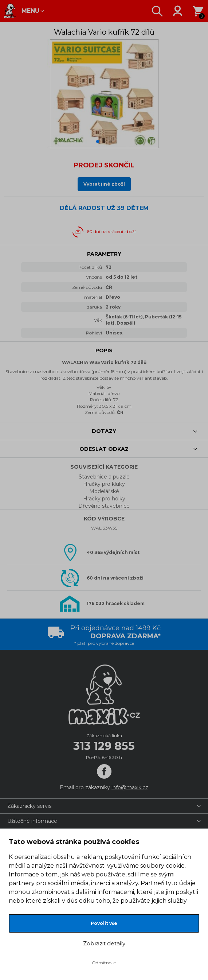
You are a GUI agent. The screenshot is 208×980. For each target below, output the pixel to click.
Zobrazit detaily (104, 943)
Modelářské (104, 491)
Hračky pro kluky (104, 484)
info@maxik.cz (130, 787)
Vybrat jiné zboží (104, 184)
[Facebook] (104, 771)
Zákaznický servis (29, 806)
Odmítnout (104, 963)
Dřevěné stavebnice (104, 506)
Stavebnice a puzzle (104, 477)
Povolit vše (104, 923)
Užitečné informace (32, 821)
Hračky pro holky (104, 499)
